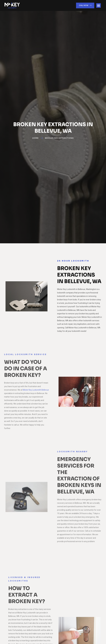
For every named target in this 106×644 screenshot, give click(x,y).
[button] (98, 5)
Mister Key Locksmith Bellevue (36, 390)
